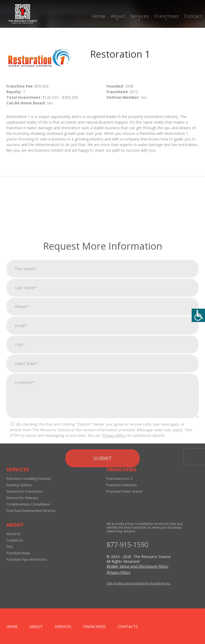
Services (140, 16)
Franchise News (18, 553)
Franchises (167, 16)
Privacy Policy (114, 517)
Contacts (128, 627)
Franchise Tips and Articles (27, 559)
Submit (103, 540)
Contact (193, 16)
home (12, 627)
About (118, 16)
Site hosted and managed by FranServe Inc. (139, 583)
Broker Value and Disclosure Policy (137, 566)
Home (99, 16)
